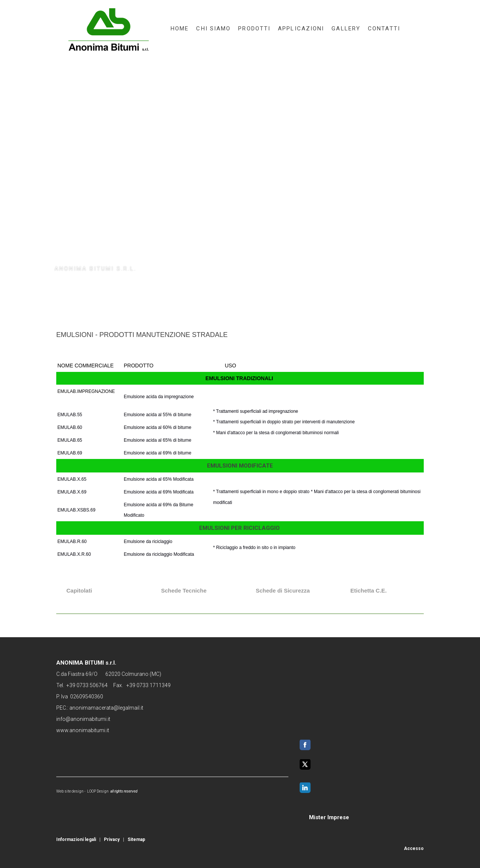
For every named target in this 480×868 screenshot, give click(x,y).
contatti (384, 29)
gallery (346, 29)
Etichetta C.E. (368, 590)
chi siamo (213, 29)
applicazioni (301, 29)
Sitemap (136, 839)
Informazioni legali (76, 839)
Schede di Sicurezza (283, 590)
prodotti (254, 29)
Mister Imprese (329, 817)
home (180, 29)
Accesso (414, 848)
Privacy (112, 839)
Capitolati (79, 590)
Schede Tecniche (184, 590)
